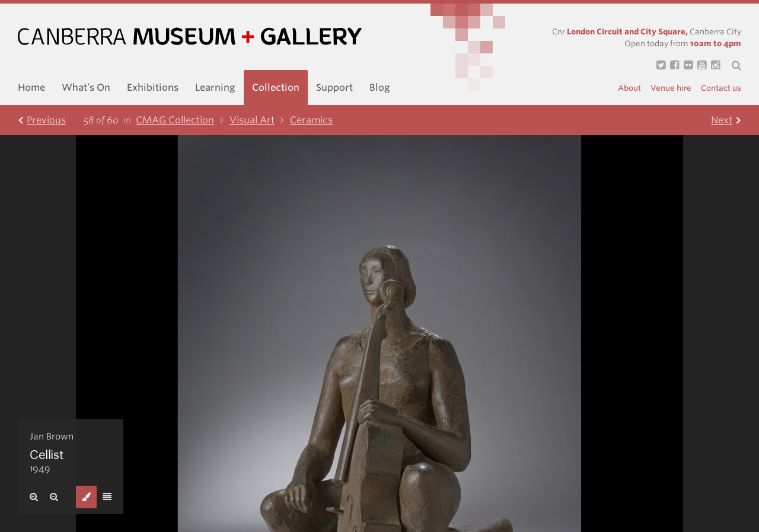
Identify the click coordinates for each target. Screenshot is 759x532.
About (629, 88)
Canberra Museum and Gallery (190, 36)
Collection (276, 87)
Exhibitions (153, 87)
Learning (215, 87)
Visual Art (260, 120)
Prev (42, 120)
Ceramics (311, 120)
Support (334, 87)
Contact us (721, 88)
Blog (380, 87)
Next (726, 120)
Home (31, 87)
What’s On (86, 87)
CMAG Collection (183, 120)
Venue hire (671, 88)
